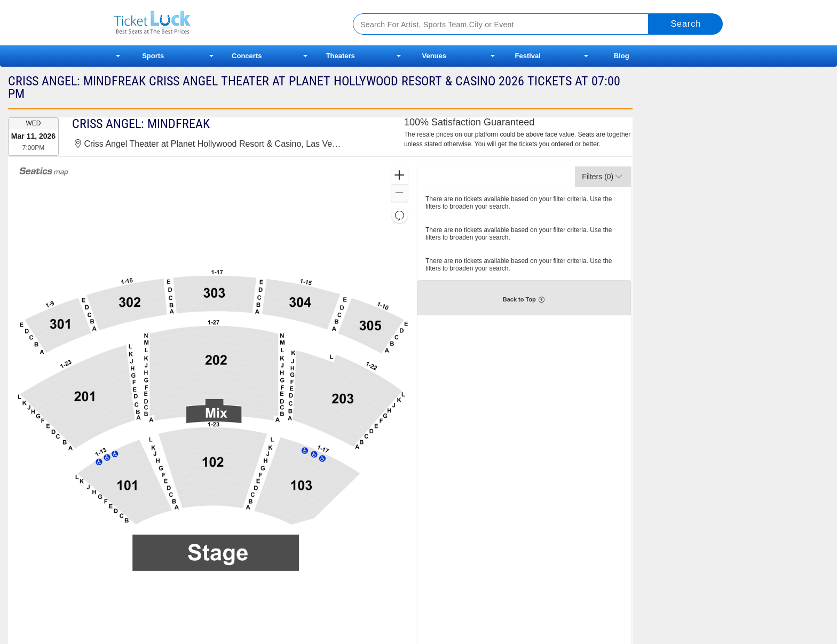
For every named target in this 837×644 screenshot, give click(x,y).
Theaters (341, 56)
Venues (434, 56)
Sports (153, 56)
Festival (528, 56)
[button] (400, 176)
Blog (622, 56)
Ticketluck (221, 23)
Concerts (247, 56)
